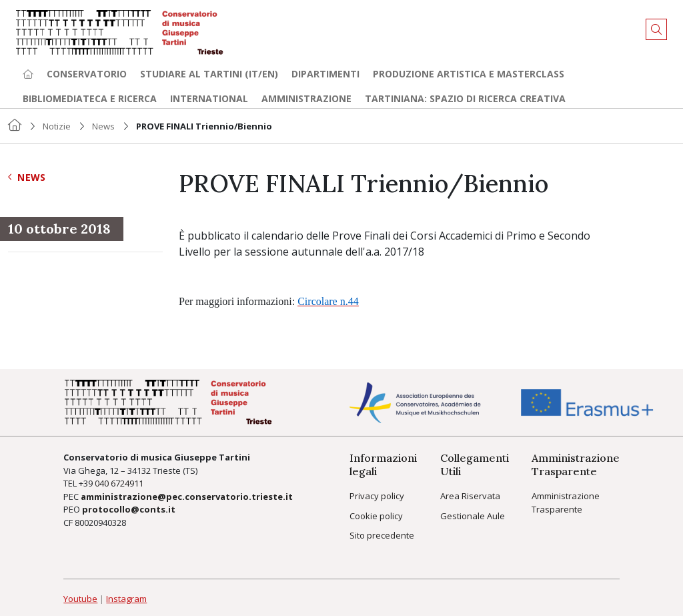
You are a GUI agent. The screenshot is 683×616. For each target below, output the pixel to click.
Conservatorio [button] (87, 74)
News (103, 126)
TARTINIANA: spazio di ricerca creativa (465, 98)
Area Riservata (470, 496)
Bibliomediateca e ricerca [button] (90, 98)
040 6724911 (119, 483)
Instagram (126, 599)
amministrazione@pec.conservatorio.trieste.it (187, 497)
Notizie (57, 126)
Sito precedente (382, 535)
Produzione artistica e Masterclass (469, 74)
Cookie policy (376, 516)
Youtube (80, 599)
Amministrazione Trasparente (566, 503)
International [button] (209, 98)
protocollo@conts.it (129, 509)
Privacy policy (377, 496)
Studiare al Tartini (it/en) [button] (209, 74)
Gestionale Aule (473, 516)
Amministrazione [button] (306, 98)
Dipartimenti (325, 74)
